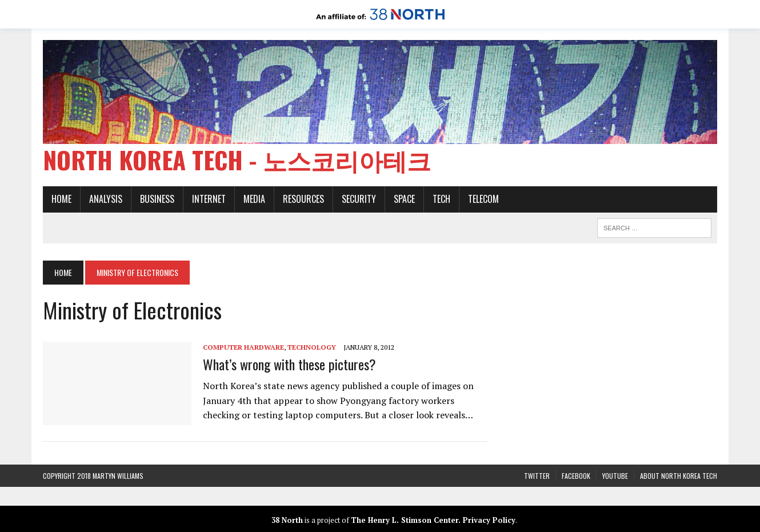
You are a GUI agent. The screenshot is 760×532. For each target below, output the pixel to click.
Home (61, 199)
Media (254, 199)
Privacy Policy (489, 520)
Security (359, 199)
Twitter (537, 476)
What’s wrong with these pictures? (289, 364)
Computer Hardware (243, 347)
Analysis (106, 199)
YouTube (615, 476)
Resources (303, 199)
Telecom (483, 199)
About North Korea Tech (679, 476)
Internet (209, 199)
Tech (441, 199)
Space (404, 199)
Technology (312, 347)
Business (157, 199)
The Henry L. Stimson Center (405, 520)
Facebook (576, 476)
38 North (287, 520)
